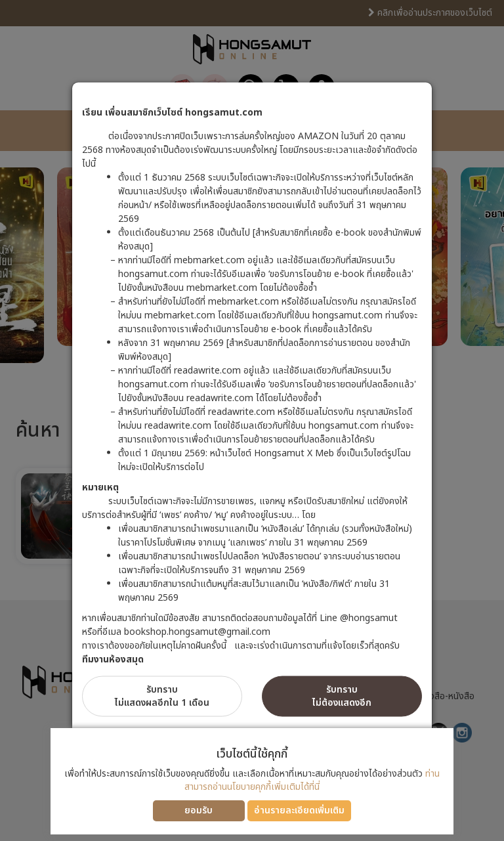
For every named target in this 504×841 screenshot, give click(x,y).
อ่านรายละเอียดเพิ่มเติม (299, 810)
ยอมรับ (199, 810)
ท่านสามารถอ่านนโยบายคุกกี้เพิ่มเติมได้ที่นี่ (312, 780)
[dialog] (252, 420)
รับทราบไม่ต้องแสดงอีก (342, 696)
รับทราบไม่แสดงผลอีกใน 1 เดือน (162, 696)
